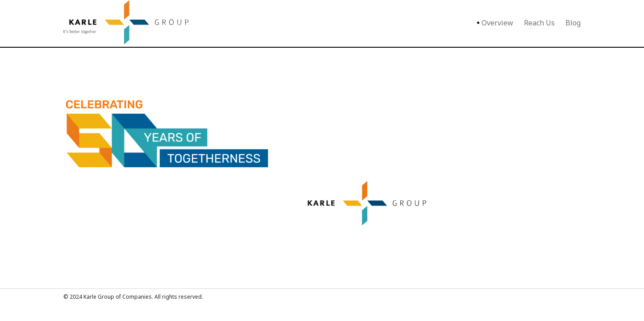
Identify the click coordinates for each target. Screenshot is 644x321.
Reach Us (539, 23)
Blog (573, 23)
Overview (497, 23)
